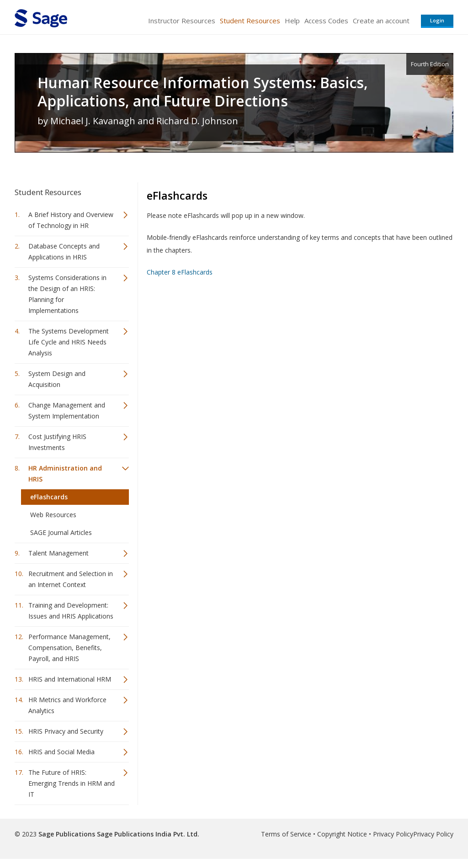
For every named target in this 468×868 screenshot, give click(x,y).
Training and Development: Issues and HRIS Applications (71, 611)
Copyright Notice (342, 834)
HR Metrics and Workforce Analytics (67, 705)
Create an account (381, 21)
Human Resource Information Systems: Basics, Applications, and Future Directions (203, 92)
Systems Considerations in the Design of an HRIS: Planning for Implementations (67, 294)
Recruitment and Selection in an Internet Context (71, 579)
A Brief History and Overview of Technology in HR (71, 220)
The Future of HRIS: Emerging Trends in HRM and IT (72, 783)
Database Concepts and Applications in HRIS (64, 251)
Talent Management (58, 553)
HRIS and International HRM (70, 679)
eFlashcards (49, 497)
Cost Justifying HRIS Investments (57, 442)
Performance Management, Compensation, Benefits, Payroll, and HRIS (69, 648)
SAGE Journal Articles (61, 532)
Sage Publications (67, 834)
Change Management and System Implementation (67, 410)
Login (437, 20)
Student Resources (250, 21)
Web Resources (53, 515)
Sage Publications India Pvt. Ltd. (147, 834)
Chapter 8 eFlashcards (180, 272)
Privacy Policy (393, 834)
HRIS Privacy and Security (66, 731)
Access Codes (326, 21)
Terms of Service (286, 834)
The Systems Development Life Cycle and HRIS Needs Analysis (69, 342)
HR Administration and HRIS (65, 474)
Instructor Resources (182, 21)
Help (292, 21)
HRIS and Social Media (61, 752)
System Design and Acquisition (57, 379)
